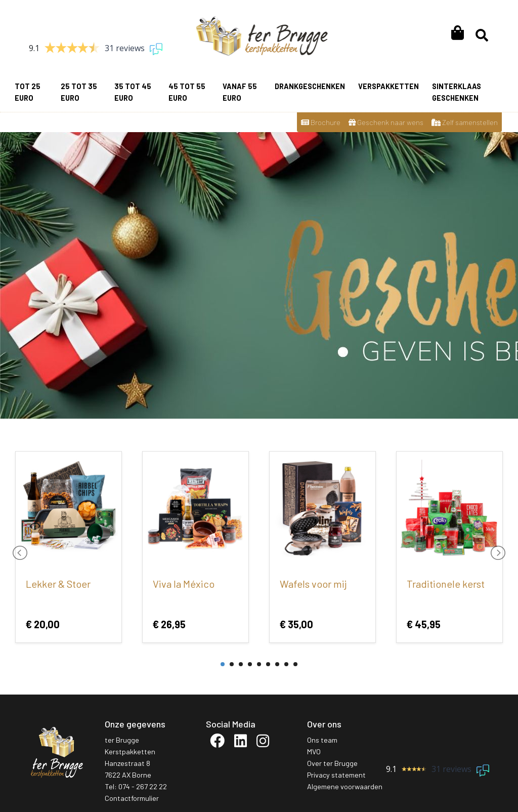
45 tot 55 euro (187, 92)
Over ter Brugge (332, 763)
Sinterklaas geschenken (457, 92)
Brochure (321, 122)
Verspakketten (388, 86)
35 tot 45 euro (133, 92)
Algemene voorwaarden (345, 786)
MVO (314, 752)
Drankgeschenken (310, 86)
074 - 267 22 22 (143, 786)
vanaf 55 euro (240, 92)
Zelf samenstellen (465, 122)
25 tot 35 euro (79, 92)
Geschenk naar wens (386, 122)
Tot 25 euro (28, 92)
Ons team (322, 740)
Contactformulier (132, 798)
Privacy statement (336, 775)
